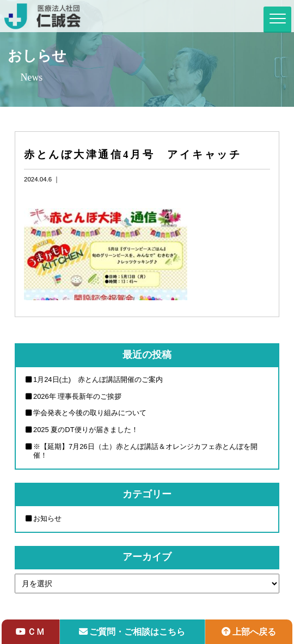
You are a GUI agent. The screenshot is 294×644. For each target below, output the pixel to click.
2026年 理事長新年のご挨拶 (77, 396)
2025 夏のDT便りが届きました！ (86, 430)
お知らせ (47, 518)
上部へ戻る (249, 631)
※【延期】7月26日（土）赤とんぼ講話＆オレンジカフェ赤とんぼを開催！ (145, 451)
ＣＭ (30, 631)
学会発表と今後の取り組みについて (90, 413)
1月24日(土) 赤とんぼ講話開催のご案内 (98, 379)
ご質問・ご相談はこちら (132, 631)
